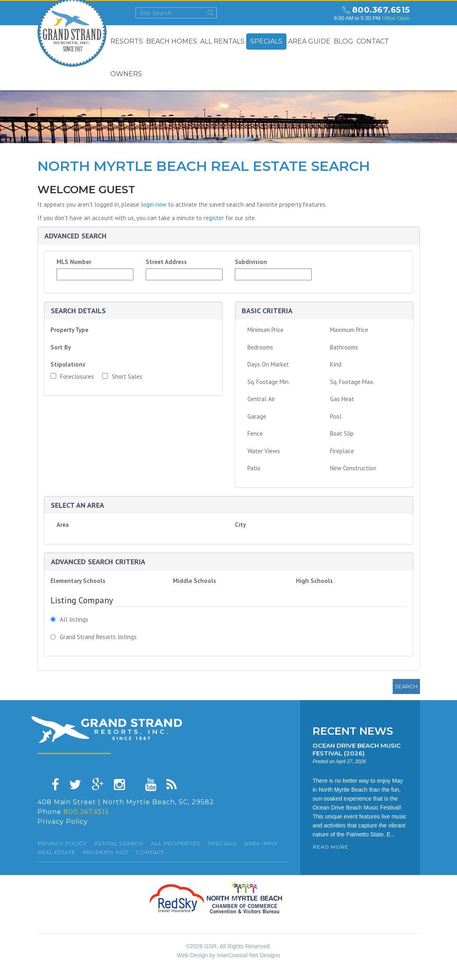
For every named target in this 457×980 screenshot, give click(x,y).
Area (63, 525)
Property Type (69, 330)
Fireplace (342, 451)
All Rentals (222, 41)
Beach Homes (172, 41)
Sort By (61, 347)
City (240, 525)
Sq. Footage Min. (269, 382)
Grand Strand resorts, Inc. (107, 730)
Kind (336, 364)
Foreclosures (72, 377)
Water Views (264, 451)
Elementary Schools (78, 581)
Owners (126, 74)
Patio (254, 468)
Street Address (166, 262)
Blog (343, 41)
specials (222, 843)
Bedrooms (260, 347)
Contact (373, 41)
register (214, 218)
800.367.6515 (381, 10)
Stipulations (68, 364)
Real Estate (56, 852)
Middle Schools (195, 581)
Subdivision (251, 262)
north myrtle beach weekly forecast (320, 13)
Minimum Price (266, 330)
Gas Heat (342, 399)
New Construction (353, 468)
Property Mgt (105, 852)
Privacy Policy (63, 822)
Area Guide (309, 41)
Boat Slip (342, 433)
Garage (257, 416)
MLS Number (74, 262)
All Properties (176, 843)
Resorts (127, 41)
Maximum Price (349, 330)
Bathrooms (344, 347)
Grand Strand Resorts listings (98, 637)
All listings (74, 619)
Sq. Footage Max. (352, 382)
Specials (266, 41)
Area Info (261, 843)
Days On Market (268, 364)
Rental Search (119, 843)
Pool (336, 416)
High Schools (314, 581)
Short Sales (122, 377)
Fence (255, 433)
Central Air (261, 399)
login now (154, 204)
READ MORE (331, 847)
